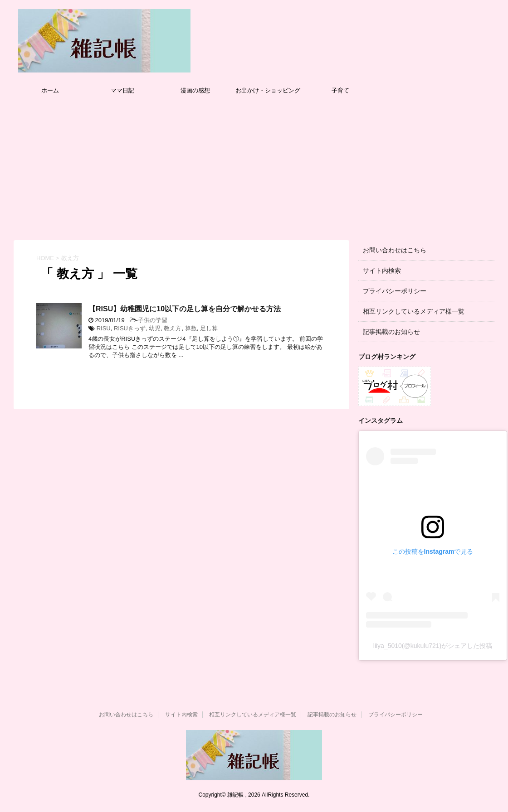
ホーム (50, 90)
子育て (340, 90)
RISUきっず (130, 328)
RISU (104, 328)
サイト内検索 (382, 271)
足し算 (209, 328)
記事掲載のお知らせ (391, 332)
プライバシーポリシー (395, 291)
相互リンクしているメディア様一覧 (414, 311)
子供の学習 (153, 320)
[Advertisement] (254, 168)
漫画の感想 (195, 90)
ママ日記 (122, 90)
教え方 (173, 328)
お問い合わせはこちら (395, 250)
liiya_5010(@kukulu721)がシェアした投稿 (433, 646)
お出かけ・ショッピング (268, 90)
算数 (191, 328)
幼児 (155, 328)
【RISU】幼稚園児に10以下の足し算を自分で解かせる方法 (185, 309)
